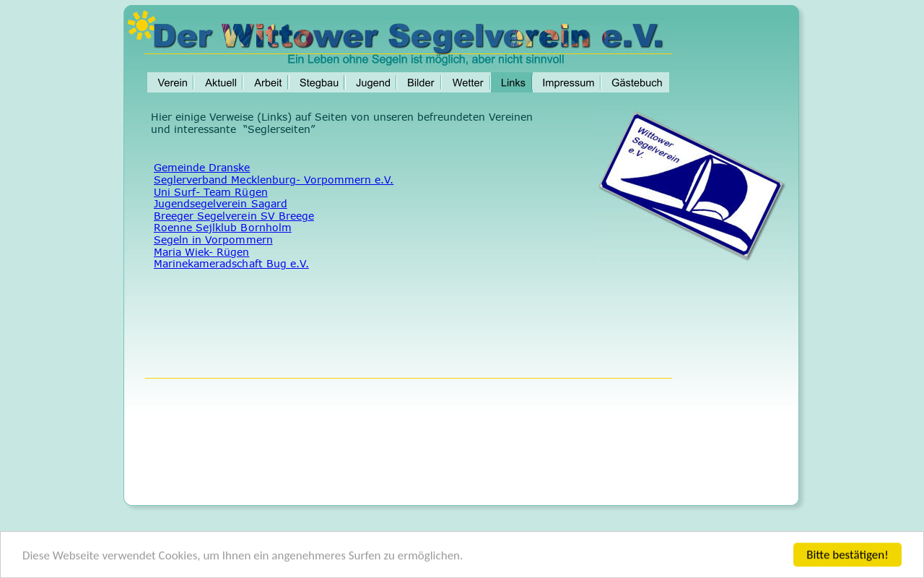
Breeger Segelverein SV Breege (234, 216)
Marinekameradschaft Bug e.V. (231, 263)
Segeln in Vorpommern (213, 240)
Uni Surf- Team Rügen (211, 192)
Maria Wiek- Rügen (202, 252)
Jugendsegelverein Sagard (221, 203)
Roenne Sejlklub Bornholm (223, 227)
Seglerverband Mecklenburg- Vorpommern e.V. (274, 180)
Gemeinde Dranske (202, 167)
